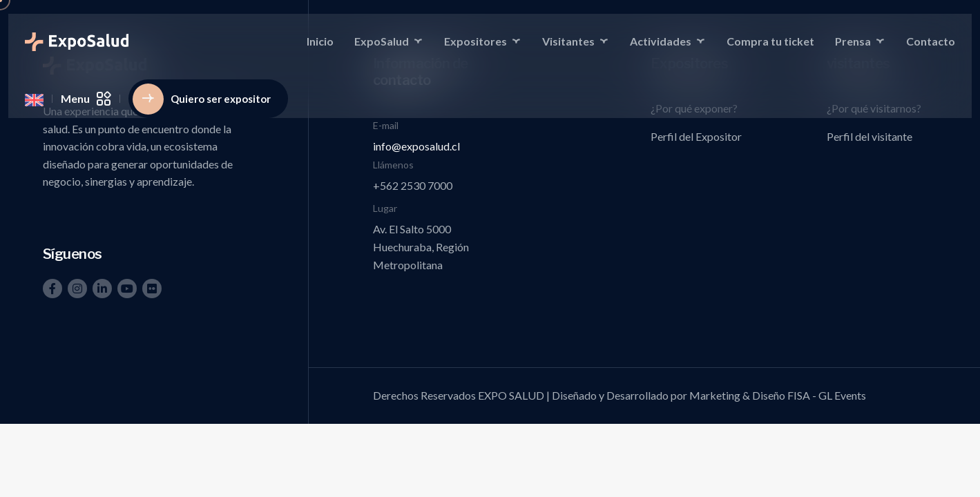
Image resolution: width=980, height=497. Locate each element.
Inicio (320, 41)
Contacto (931, 41)
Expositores (475, 41)
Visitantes (568, 41)
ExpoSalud (382, 41)
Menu (86, 99)
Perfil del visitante (869, 136)
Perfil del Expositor (696, 136)
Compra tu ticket (770, 41)
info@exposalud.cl (416, 146)
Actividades (661, 41)
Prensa (853, 41)
